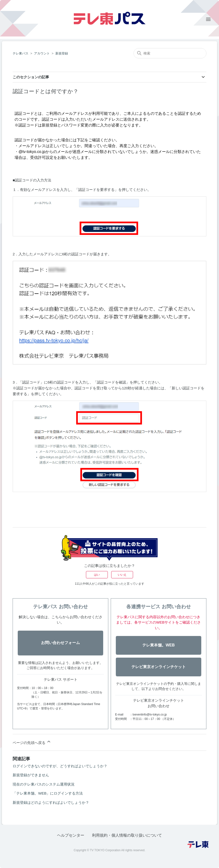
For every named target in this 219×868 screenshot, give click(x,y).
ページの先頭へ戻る (32, 742)
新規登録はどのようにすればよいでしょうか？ (51, 802)
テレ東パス (21, 53)
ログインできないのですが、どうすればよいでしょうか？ (60, 766)
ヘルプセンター (71, 835)
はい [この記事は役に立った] (97, 575)
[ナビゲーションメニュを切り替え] (208, 19)
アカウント (42, 53)
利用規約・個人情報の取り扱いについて (127, 835)
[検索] (170, 53)
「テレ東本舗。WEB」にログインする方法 (48, 793)
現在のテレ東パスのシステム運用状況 (44, 784)
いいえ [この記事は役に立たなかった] (122, 575)
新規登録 (62, 53)
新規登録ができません (31, 775)
